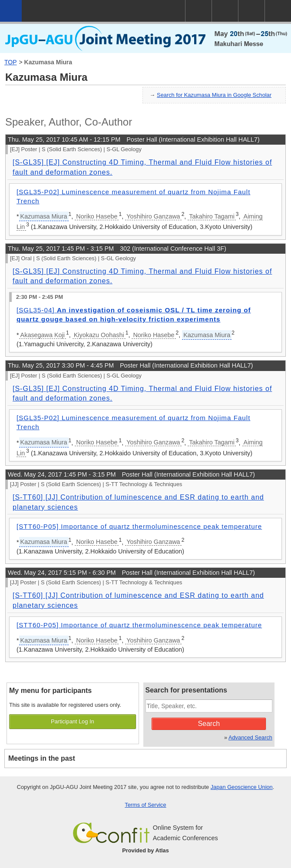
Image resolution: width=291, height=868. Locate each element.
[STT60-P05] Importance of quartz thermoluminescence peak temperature (139, 526)
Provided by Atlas (145, 850)
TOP (11, 62)
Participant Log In (73, 721)
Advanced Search (250, 737)
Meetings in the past (42, 758)
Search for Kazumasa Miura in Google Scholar (214, 95)
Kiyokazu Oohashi (99, 335)
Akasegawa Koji (43, 335)
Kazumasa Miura (48, 62)
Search (209, 724)
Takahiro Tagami (212, 216)
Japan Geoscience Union (242, 787)
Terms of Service (145, 805)
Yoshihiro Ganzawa (153, 216)
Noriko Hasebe (97, 216)
